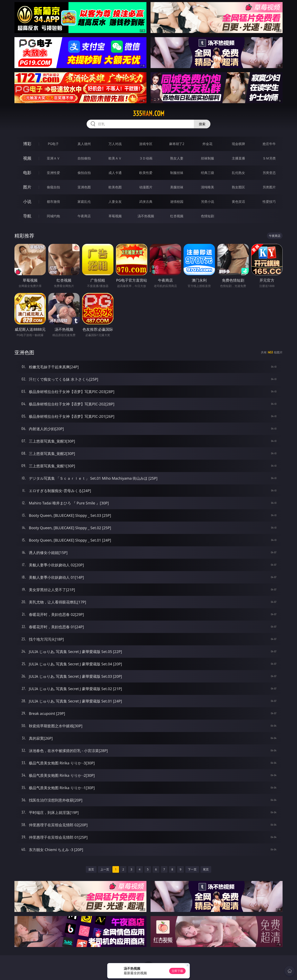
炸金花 (207, 144)
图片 (27, 187)
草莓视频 (115, 216)
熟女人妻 (177, 158)
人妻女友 (115, 202)
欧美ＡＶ (115, 158)
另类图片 (269, 187)
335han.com (149, 113)
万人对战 (115, 144)
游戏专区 (146, 144)
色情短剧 (207, 216)
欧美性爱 (146, 173)
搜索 (202, 124)
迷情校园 (177, 202)
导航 (27, 216)
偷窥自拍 (53, 187)
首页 (91, 869)
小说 (27, 201)
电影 (27, 173)
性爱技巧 (269, 202)
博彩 (27, 144)
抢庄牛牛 (269, 144)
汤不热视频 (146, 216)
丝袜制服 (207, 158)
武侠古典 (146, 202)
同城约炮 (53, 216)
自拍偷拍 (84, 158)
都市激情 (53, 202)
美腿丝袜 (177, 187)
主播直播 (238, 158)
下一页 (192, 869)
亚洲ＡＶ (53, 158)
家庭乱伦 (84, 202)
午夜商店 (84, 216)
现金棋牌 (238, 144)
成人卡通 (115, 173)
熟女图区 (238, 187)
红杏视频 (177, 216)
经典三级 (207, 173)
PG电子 (53, 144)
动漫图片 (146, 187)
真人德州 (84, 144)
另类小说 (207, 202)
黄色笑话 (238, 202)
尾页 (206, 869)
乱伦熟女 (238, 173)
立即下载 (177, 971)
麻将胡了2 (177, 144)
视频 (27, 158)
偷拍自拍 (84, 173)
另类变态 (269, 173)
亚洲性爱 (53, 173)
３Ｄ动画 (146, 158)
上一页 (105, 869)
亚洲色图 (84, 187)
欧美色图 (115, 187)
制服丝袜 (177, 173)
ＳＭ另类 (269, 158)
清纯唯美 (207, 187)
